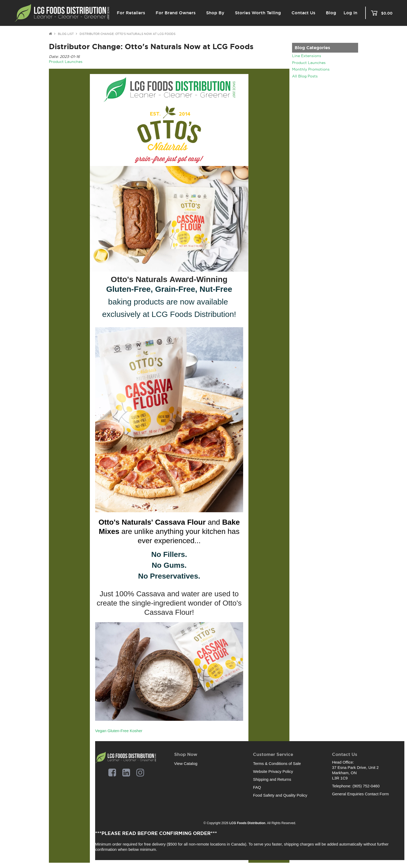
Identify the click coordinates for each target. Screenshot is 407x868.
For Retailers (131, 13)
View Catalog (186, 763)
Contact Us (303, 13)
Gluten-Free (118, 731)
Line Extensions (307, 56)
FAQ (257, 787)
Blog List (66, 34)
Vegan (101, 731)
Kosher (136, 731)
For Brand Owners (176, 13)
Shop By (215, 13)
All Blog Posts (305, 76)
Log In (350, 13)
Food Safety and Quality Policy (280, 795)
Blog (331, 13)
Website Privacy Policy (273, 771)
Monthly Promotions (311, 69)
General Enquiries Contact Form (360, 794)
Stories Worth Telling (258, 13)
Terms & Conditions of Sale (277, 763)
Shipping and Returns (272, 779)
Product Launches (309, 63)
